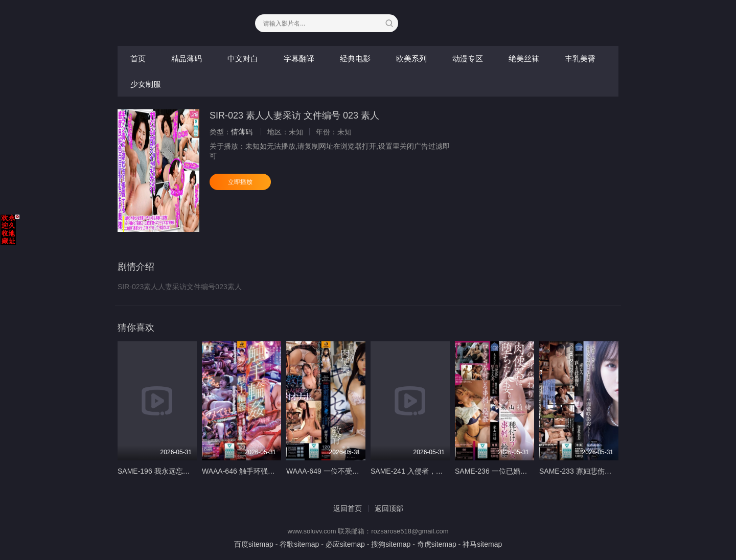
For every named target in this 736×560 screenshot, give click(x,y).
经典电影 (355, 59)
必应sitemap (345, 544)
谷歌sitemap (299, 544)
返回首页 (348, 508)
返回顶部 (389, 508)
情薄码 (242, 132)
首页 (138, 59)
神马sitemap (482, 544)
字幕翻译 (299, 59)
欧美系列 (411, 59)
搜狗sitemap (391, 544)
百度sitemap (254, 544)
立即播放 (240, 182)
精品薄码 (187, 59)
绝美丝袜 (524, 59)
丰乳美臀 (580, 59)
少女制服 (146, 84)
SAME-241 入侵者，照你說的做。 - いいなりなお (449, 471)
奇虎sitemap (437, 544)
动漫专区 (468, 59)
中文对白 (243, 59)
